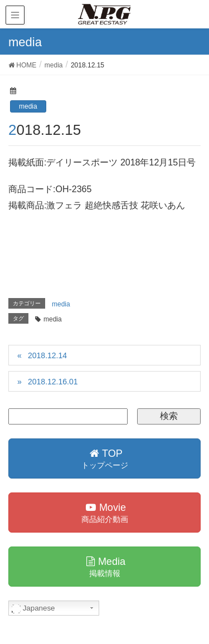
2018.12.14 (47, 355)
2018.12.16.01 (53, 382)
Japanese (33, 608)
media (28, 106)
